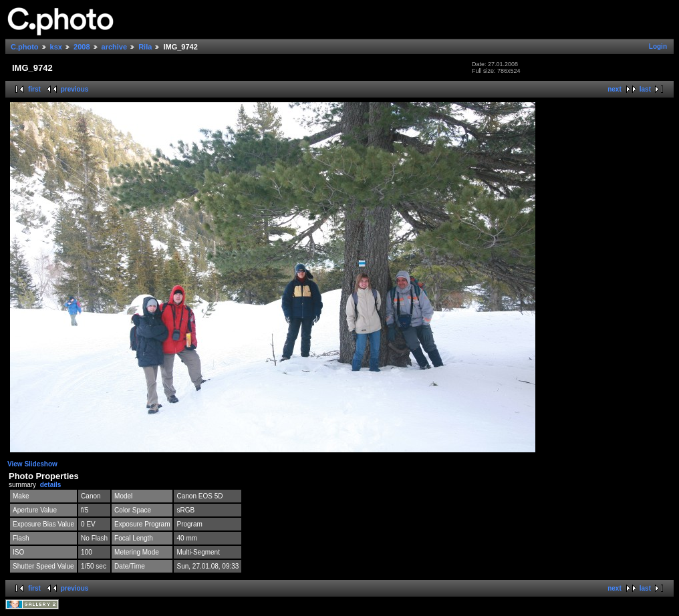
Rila (145, 47)
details (51, 485)
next (615, 89)
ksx (56, 47)
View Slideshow (32, 464)
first (34, 89)
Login (658, 46)
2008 (82, 47)
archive (115, 47)
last (645, 89)
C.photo (25, 47)
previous (75, 89)
